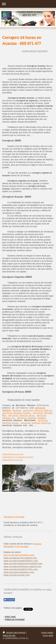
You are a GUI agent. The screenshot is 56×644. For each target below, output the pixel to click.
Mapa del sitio (9, 635)
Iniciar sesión (47, 632)
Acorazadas (22, 546)
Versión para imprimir (14, 632)
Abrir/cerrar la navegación (28, 4)
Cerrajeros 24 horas (14, 517)
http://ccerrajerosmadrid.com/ (19, 555)
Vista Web (48, 635)
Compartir (9, 600)
